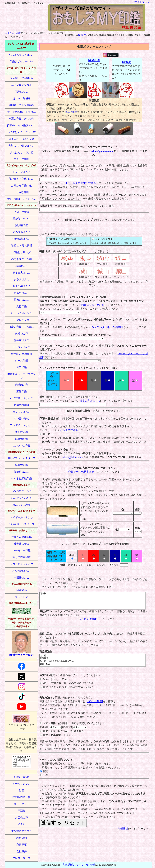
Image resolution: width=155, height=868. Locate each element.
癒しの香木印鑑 (22, 557)
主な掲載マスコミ (22, 831)
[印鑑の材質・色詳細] (93, 305)
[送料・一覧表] (94, 707)
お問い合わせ (22, 777)
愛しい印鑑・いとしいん (22, 199)
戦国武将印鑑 (22, 405)
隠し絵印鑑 (22, 432)
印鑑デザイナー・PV (22, 61)
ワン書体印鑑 (22, 419)
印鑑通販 (123, 834)
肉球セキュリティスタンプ (22, 376)
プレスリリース (22, 858)
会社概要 (22, 851)
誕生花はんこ (22, 340)
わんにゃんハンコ (22, 498)
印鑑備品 (22, 590)
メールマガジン (22, 784)
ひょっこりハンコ (22, 313)
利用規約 (22, 838)
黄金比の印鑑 (22, 544)
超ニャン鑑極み (22, 98)
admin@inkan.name (102, 151)
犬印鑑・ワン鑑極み (22, 78)
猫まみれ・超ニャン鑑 (22, 139)
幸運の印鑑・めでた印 (22, 119)
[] (22, 644)
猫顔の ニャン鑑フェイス (22, 125)
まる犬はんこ (22, 279)
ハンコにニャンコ (22, 491)
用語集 (22, 811)
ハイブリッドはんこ (22, 398)
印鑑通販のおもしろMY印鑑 (79, 865)
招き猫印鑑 (22, 225)
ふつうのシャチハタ (22, 564)
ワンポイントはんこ (22, 425)
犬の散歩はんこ (22, 232)
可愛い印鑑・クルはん (22, 327)
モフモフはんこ (22, 172)
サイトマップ (142, 2)
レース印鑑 (22, 361)
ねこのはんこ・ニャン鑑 (22, 132)
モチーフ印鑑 (22, 159)
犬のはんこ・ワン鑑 (22, 152)
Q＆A (21, 824)
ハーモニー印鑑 (22, 550)
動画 (22, 790)
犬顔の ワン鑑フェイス (22, 146)
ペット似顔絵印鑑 (22, 478)
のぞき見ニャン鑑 (22, 259)
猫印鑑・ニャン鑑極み (22, 105)
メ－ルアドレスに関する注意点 (78, 183)
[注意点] (127, 62)
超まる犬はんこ (22, 273)
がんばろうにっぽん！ (22, 55)
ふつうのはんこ (22, 571)
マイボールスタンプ (22, 517)
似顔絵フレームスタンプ (22, 458)
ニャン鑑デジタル (22, 85)
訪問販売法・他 (22, 797)
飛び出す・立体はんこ (22, 179)
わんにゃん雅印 (22, 505)
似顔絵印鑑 (22, 465)
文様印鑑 (22, 306)
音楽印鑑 (22, 367)
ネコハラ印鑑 (22, 212)
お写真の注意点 (69, 430)
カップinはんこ (22, 347)
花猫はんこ (22, 266)
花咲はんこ (22, 92)
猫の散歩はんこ (22, 239)
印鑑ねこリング (22, 252)
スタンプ (82, 35)
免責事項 (22, 845)
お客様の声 (22, 818)
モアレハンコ (22, 320)
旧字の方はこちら (90, 401)
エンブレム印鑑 (22, 446)
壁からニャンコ (22, 218)
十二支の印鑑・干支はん (22, 112)
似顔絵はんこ (22, 472)
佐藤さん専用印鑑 (22, 537)
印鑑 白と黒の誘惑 (22, 246)
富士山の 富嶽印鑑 (22, 354)
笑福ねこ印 (22, 333)
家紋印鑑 (22, 391)
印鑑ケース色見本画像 (81, 472)
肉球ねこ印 (22, 385)
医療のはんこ (22, 300)
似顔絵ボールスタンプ (22, 524)
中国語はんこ (22, 578)
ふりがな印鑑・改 (22, 185)
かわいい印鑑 (13, 33)
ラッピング (22, 597)
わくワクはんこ (22, 412)
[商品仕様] (94, 60)
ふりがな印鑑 (22, 192)
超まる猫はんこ (22, 286)
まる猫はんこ (22, 293)
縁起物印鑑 (22, 439)
